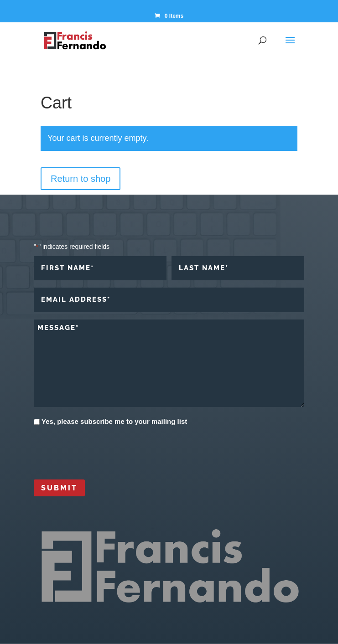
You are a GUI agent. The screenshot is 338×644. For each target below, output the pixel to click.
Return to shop (81, 179)
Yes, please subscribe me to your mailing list (114, 421)
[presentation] (103, 452)
